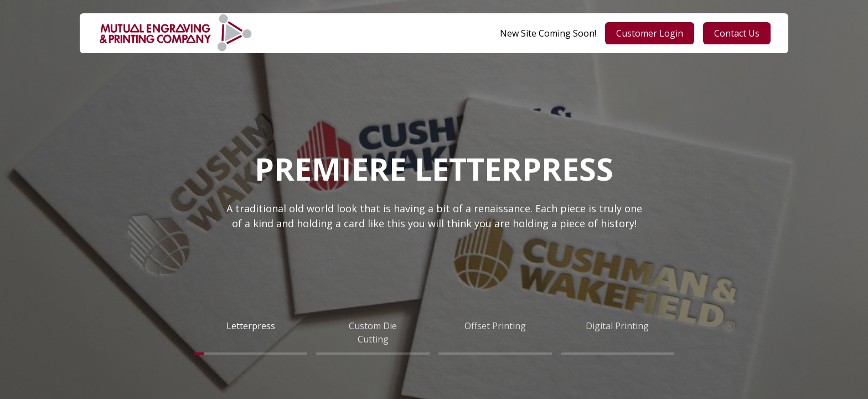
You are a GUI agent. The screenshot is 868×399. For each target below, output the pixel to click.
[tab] (250, 332)
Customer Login (650, 33)
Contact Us (737, 33)
